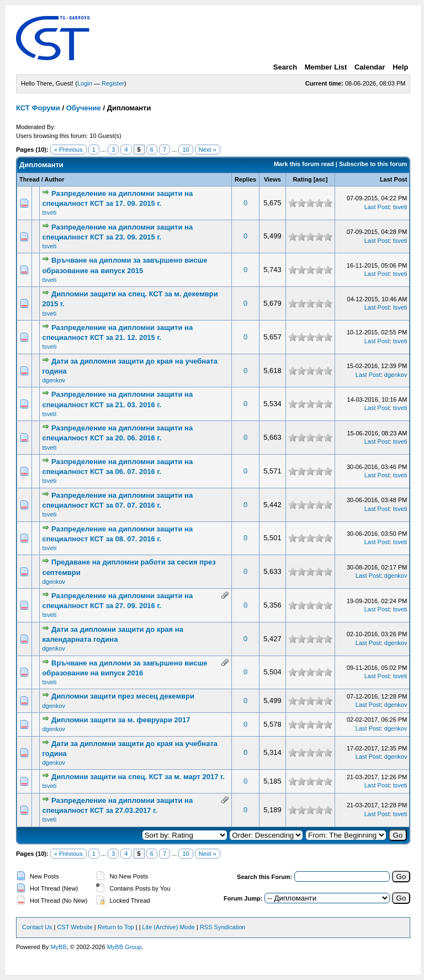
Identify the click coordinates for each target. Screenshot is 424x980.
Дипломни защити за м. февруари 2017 (121, 720)
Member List (326, 67)
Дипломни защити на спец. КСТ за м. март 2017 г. (138, 777)
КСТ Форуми (38, 108)
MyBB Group (124, 947)
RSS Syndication (223, 927)
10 (185, 150)
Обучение (84, 108)
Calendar (370, 67)
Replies (245, 179)
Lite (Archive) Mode (169, 927)
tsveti (49, 212)
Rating (302, 179)
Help (400, 67)
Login (85, 83)
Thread (30, 179)
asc (320, 179)
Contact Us (37, 927)
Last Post (394, 179)
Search (285, 67)
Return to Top (116, 927)
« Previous (68, 150)
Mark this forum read (304, 164)
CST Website (75, 927)
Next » (208, 150)
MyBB (58, 947)
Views (272, 179)
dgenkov (54, 380)
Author (54, 179)
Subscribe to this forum (373, 164)
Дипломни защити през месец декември (123, 696)
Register (113, 83)
